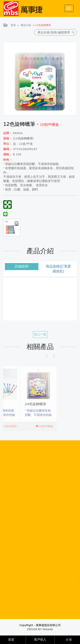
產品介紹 (26, 25)
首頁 (13, 25)
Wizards (48, 629)
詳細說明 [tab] (22, 266)
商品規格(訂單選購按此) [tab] (58, 269)
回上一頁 (40, 334)
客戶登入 (40, 640)
